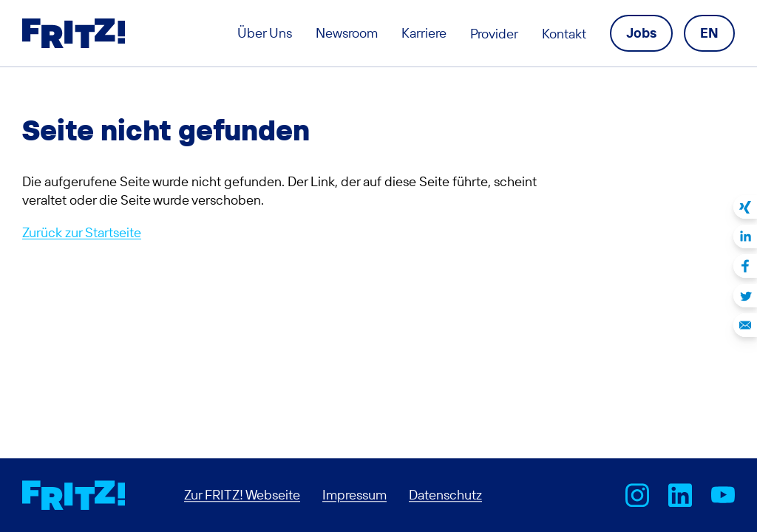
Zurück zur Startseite (82, 232)
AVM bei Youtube (723, 495)
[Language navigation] (709, 33)
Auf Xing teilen (745, 207)
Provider (494, 34)
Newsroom (347, 33)
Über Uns (265, 33)
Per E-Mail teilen (745, 325)
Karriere (424, 33)
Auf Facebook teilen (745, 266)
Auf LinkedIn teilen (745, 236)
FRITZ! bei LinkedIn (680, 495)
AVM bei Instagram (637, 495)
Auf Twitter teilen (745, 296)
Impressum (354, 495)
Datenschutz (445, 495)
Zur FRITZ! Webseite (242, 495)
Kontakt (564, 34)
